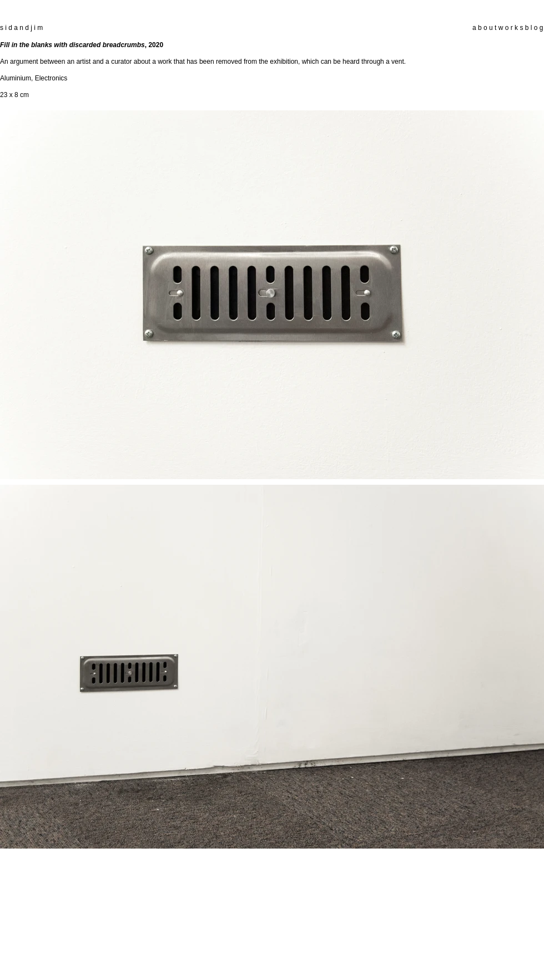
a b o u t (484, 28)
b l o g (533, 28)
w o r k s (511, 28)
